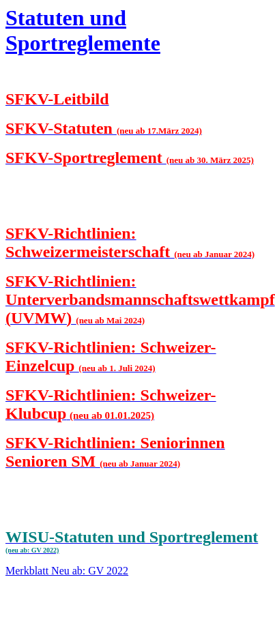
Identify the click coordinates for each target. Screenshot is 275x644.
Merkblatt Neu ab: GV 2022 (67, 571)
